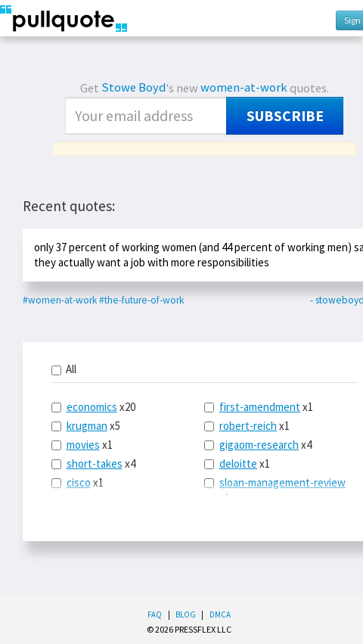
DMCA (220, 614)
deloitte (238, 464)
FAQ (155, 614)
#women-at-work (60, 300)
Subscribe (285, 116)
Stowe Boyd (133, 87)
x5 (86, 426)
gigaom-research (259, 445)
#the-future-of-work (141, 300)
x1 (82, 445)
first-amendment (260, 407)
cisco (79, 482)
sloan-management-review (282, 482)
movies (83, 445)
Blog (186, 614)
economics (92, 407)
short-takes (95, 464)
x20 (93, 407)
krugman (87, 426)
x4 (93, 464)
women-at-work (244, 87)
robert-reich (248, 426)
